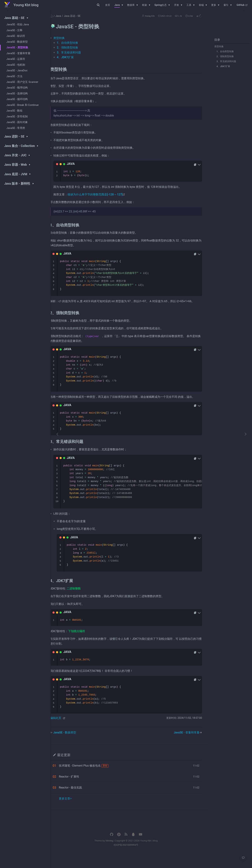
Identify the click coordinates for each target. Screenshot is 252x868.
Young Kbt (148, 20)
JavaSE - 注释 (14, 30)
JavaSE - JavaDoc (17, 70)
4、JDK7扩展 (222, 71)
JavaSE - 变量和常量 (18, 53)
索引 (226, 5)
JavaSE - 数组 (14, 111)
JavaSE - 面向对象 (17, 122)
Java (117, 5)
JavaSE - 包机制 (16, 65)
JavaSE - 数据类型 (17, 42)
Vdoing (135, 855)
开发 (177, 5)
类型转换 (218, 51)
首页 (108, 5)
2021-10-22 (165, 20)
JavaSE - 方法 (14, 76)
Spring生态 (161, 5)
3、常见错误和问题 (225, 66)
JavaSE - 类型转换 (17, 47)
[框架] (146, 5)
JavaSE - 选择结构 (17, 93)
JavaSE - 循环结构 (17, 99)
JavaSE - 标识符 (16, 36)
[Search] (84, 5)
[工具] (191, 5)
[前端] (203, 5)
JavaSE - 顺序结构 (17, 88)
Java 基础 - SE (82, 20)
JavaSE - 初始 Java (18, 24)
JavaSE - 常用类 (16, 128)
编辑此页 (66, 732)
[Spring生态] (162, 5)
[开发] (178, 5)
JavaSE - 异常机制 (17, 116)
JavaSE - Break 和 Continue (23, 105)
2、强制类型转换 (224, 61)
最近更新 (74, 769)
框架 (145, 5)
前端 (201, 5)
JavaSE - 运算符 (16, 59)
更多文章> (75, 812)
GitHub (242, 5)
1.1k (179, 20)
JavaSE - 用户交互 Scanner (22, 82)
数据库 (131, 5)
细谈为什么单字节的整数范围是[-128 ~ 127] (107, 199)
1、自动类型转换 (224, 56)
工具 (189, 5)
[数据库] (133, 5)
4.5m (189, 20)
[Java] (119, 5)
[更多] (215, 5)
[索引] (228, 5)
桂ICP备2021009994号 (152, 859)
